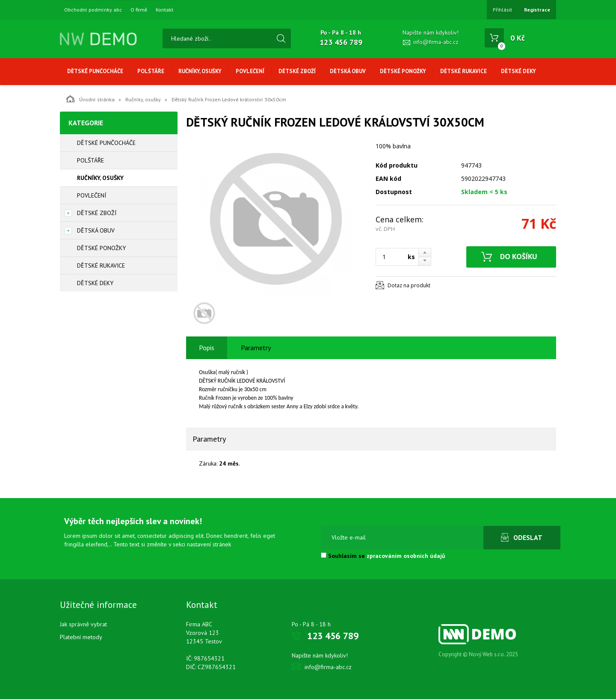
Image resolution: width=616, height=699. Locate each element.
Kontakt (164, 10)
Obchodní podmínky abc (93, 10)
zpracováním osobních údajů (406, 556)
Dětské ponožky (403, 71)
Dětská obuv (348, 71)
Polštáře (151, 71)
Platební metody (81, 637)
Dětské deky (518, 71)
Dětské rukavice (463, 71)
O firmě (139, 10)
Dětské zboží (297, 71)
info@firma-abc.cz (436, 42)
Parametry (256, 348)
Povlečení (250, 71)
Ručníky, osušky (200, 71)
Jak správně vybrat (83, 624)
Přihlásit (502, 10)
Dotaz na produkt (409, 285)
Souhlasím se (383, 556)
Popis (207, 348)
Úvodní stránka (90, 99)
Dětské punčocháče (95, 71)
